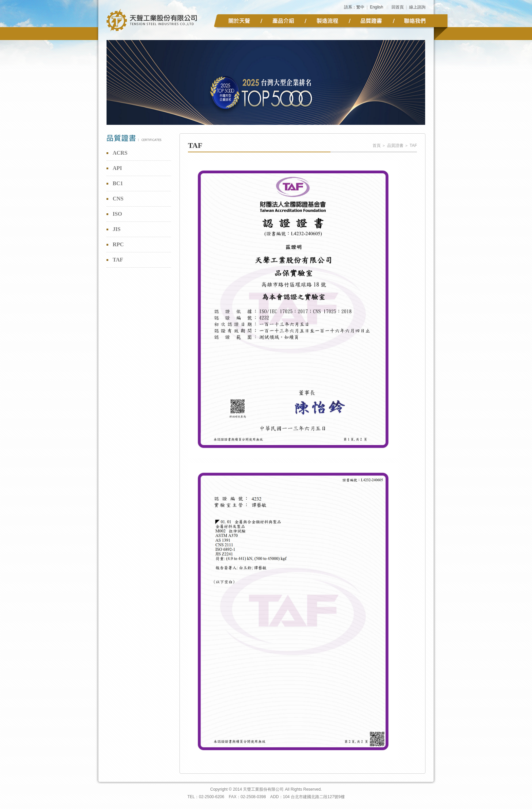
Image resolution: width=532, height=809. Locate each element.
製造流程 (327, 21)
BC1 (118, 183)
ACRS (120, 153)
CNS (118, 199)
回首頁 (398, 7)
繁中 (360, 7)
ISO (117, 214)
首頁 (377, 146)
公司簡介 (239, 21)
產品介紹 (283, 21)
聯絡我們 (416, 21)
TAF (118, 260)
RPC (118, 244)
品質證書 (372, 21)
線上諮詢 (417, 7)
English (376, 7)
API (117, 168)
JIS (117, 229)
